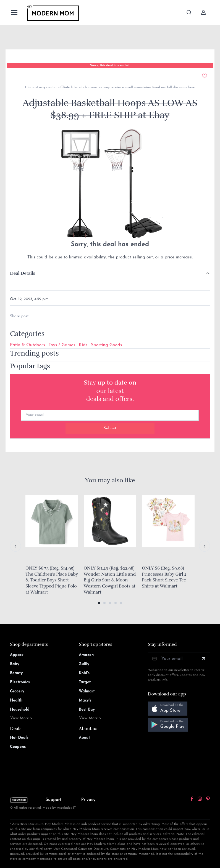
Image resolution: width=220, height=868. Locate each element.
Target (85, 682)
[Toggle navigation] (14, 12)
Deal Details (23, 273)
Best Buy (87, 710)
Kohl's (84, 673)
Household (20, 710)
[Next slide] (205, 546)
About (84, 738)
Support (54, 800)
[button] (99, 603)
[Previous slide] (15, 546)
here (191, 87)
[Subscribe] (203, 659)
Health (16, 701)
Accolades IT (66, 808)
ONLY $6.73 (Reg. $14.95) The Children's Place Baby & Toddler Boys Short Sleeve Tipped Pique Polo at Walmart (52, 580)
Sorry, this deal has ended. (110, 65)
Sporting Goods (106, 345)
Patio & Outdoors (27, 345)
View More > (21, 718)
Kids (83, 345)
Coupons (18, 747)
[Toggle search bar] (189, 12)
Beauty (16, 673)
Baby (15, 664)
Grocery (17, 691)
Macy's (85, 701)
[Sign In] (203, 12)
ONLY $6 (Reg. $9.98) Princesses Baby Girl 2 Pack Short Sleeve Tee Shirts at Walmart (164, 577)
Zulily (84, 664)
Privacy (88, 800)
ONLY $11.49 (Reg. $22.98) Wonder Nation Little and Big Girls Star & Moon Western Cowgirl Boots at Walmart (110, 580)
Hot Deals (19, 738)
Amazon (86, 655)
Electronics (20, 682)
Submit (110, 428)
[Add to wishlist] (205, 76)
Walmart (87, 691)
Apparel (17, 655)
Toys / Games (62, 345)
